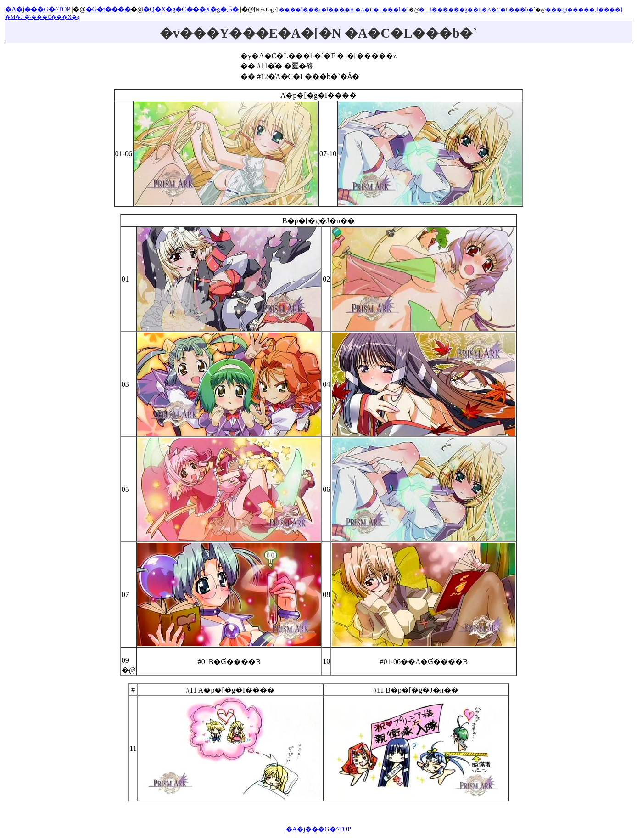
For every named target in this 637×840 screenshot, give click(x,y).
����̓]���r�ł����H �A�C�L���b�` (344, 10)
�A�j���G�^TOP (38, 9)
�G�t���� (108, 9)
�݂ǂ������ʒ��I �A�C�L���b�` (477, 10)
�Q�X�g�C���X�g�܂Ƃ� (191, 9)
